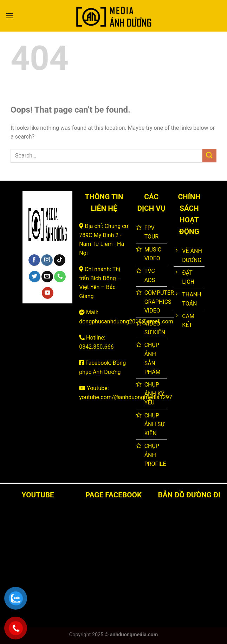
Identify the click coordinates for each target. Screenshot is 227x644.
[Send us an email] (47, 277)
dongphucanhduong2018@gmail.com (126, 321)
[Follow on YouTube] (48, 293)
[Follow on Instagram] (47, 260)
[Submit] (209, 156)
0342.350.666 (96, 347)
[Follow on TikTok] (60, 260)
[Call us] (60, 277)
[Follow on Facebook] (34, 260)
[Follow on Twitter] (35, 277)
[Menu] (9, 16)
